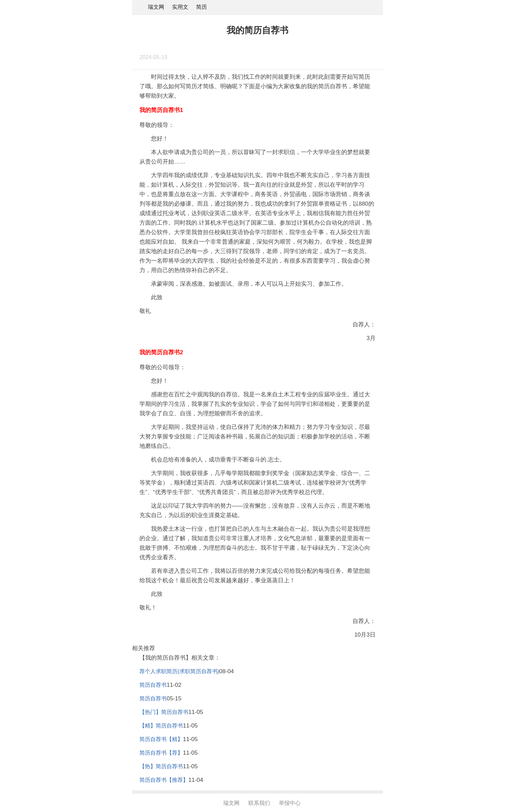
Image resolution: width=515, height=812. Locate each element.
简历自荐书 (153, 685)
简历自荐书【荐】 (161, 753)
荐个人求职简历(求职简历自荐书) (179, 671)
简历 (202, 7)
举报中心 (290, 803)
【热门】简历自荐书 (164, 712)
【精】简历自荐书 (161, 726)
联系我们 (259, 803)
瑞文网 (156, 7)
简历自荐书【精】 (161, 739)
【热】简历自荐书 (161, 766)
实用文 (180, 7)
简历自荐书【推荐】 (164, 780)
